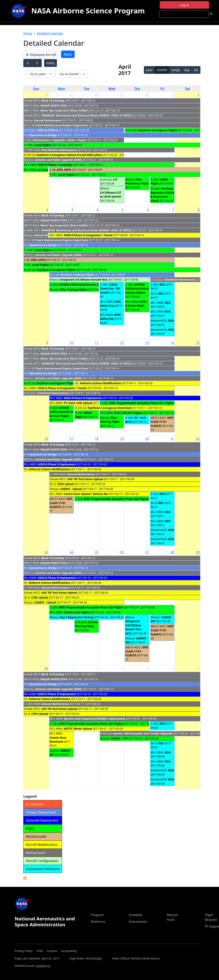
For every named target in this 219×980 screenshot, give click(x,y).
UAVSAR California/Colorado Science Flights (87, 284)
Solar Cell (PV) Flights (128, 413)
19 (122, 439)
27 (71, 95)
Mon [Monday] (61, 89)
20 (147, 439)
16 (46, 439)
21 (172, 439)
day (187, 70)
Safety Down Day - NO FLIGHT (110, 289)
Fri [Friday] (162, 89)
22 (198, 439)
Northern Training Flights (77, 275)
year (150, 70)
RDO (162, 284)
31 (172, 95)
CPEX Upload (66, 484)
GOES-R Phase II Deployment (83, 398)
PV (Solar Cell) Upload (78, 403)
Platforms (98, 922)
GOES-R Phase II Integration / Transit (88, 235)
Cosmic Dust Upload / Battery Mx (86, 494)
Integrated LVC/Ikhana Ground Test (83, 280)
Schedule (136, 915)
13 (147, 343)
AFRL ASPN (64, 170)
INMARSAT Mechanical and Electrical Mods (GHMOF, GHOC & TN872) (86, 115)
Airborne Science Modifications (101, 383)
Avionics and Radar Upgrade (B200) (59, 160)
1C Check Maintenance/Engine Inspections (60, 125)
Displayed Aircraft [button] (43, 55)
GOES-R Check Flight (136, 304)
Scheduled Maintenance (180, 280)
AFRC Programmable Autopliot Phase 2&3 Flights (141, 403)
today (50, 63)
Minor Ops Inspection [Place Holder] (64, 110)
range (176, 70)
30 (147, 95)
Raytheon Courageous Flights (158, 130)
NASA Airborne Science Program (88, 11)
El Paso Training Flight (86, 624)
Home (28, 33)
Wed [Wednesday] (112, 89)
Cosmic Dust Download (58, 740)
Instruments (138, 922)
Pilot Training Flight (110, 420)
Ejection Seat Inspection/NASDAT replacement (94, 719)
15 (198, 343)
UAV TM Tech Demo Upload (85, 479)
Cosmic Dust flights (77, 612)
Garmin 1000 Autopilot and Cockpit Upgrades (143, 733)
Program (97, 915)
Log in (184, 5)
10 (71, 343)
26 (46, 95)
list (196, 70)
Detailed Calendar (50, 33)
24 (71, 552)
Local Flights (43, 145)
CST (115, 179)
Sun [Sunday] (36, 89)
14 (172, 343)
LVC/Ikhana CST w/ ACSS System (111, 194)
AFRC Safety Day (111, 304)
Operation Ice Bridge (43, 135)
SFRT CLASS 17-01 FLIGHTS (162, 422)
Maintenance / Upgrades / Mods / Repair (59, 140)
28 (96, 95)
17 (71, 439)
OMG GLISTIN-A (48, 130)
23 (46, 552)
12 (122, 343)
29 (122, 95)
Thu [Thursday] (137, 89)
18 (96, 439)
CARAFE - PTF (119, 738)
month (162, 70)
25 (96, 552)
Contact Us (43, 966)
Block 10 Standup (53, 101)
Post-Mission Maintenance (59, 150)
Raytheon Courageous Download (109, 408)
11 (96, 343)
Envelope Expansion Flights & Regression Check (162, 194)
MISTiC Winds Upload (78, 728)
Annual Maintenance (48, 120)
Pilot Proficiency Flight (137, 181)
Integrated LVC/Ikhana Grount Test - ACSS (134, 627)
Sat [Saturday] (188, 89)
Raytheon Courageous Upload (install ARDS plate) (69, 155)
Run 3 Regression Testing (76, 617)
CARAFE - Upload (71, 489)
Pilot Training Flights (74, 289)
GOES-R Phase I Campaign (55, 165)
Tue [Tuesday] (87, 89)
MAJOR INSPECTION (54, 105)
